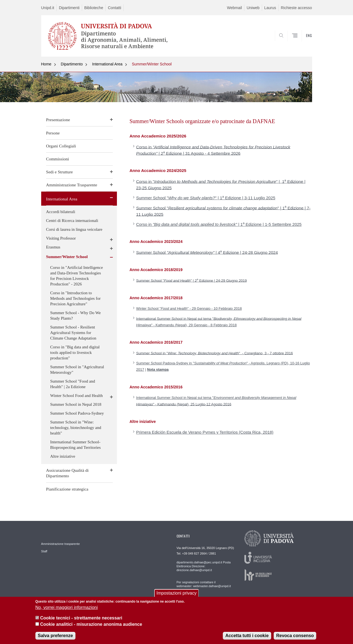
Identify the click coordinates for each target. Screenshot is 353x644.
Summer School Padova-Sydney (77, 413)
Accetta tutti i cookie (247, 636)
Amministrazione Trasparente (72, 185)
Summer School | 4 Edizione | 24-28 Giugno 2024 (207, 252)
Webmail (234, 8)
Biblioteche (94, 8)
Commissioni (58, 159)
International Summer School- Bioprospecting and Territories (76, 445)
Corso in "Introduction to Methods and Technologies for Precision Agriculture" (75, 298)
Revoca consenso (295, 636)
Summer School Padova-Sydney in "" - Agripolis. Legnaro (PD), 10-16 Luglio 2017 (223, 366)
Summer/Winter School (152, 64)
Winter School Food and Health (77, 396)
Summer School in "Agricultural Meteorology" (77, 370)
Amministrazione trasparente (61, 544)
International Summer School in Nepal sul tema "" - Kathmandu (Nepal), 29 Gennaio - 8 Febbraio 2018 (219, 322)
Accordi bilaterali (61, 212)
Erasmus (53, 247)
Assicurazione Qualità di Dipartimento (67, 473)
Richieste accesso (296, 8)
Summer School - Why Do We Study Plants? (76, 316)
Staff (44, 551)
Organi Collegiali (61, 146)
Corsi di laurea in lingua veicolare (74, 229)
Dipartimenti (69, 8)
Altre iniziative (63, 456)
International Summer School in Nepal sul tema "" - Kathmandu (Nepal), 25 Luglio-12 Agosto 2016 (216, 401)
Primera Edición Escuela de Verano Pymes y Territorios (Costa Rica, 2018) (205, 432)
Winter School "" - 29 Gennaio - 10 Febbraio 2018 (189, 308)
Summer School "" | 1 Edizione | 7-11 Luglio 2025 (223, 211)
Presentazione (58, 120)
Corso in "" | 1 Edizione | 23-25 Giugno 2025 (221, 184)
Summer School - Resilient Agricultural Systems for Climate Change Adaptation (73, 333)
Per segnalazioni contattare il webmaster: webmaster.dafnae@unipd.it (204, 584)
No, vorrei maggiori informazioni (67, 607)
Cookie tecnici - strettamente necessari (81, 618)
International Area (107, 64)
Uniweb (253, 8)
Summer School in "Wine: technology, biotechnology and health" (76, 428)
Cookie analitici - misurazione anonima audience (91, 624)
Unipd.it (48, 8)
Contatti (114, 8)
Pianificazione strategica (67, 489)
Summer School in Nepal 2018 (76, 404)
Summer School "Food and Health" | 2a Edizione (73, 384)
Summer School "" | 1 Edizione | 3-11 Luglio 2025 (206, 198)
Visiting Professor (61, 238)
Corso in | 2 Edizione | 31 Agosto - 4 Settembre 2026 (213, 150)
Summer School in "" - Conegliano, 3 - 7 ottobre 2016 (215, 353)
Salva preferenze (55, 636)
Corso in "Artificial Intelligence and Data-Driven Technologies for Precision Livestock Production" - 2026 (77, 276)
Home (46, 64)
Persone (53, 133)
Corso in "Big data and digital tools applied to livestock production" (75, 353)
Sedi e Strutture (60, 172)
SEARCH (302, 43)
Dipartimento (72, 64)
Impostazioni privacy (176, 593)
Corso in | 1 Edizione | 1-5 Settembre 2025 (219, 224)
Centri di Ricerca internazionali (72, 221)
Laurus (270, 8)
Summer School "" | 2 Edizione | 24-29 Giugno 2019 (192, 280)
